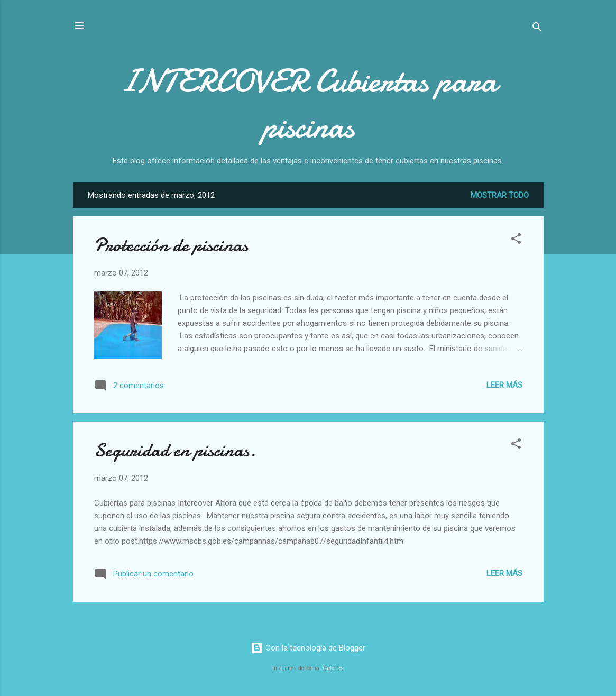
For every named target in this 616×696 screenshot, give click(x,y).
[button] (516, 240)
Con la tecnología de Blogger (308, 648)
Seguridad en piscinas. (175, 450)
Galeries (333, 668)
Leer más (504, 385)
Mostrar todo (500, 195)
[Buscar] (537, 29)
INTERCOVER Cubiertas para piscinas (308, 104)
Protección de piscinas (171, 245)
